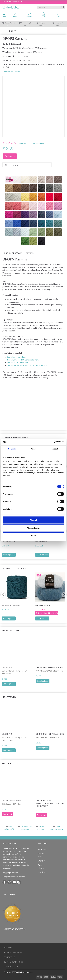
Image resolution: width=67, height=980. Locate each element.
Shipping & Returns (11, 873)
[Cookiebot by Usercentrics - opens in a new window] (54, 442)
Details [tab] (33, 449)
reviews (22, 143)
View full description (11, 71)
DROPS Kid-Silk (43, 605)
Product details (13, 253)
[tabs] (58, 15)
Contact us (9, 957)
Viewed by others (11, 630)
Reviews (30, 253)
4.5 (8, 25)
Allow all (34, 520)
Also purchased (11, 764)
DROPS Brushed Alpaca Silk (50, 667)
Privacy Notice (11, 967)
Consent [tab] (12, 449)
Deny (34, 536)
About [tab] (55, 449)
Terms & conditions (13, 962)
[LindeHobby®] (10, 7)
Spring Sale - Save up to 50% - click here (13, 1)
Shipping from (9, 23)
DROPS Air (7, 667)
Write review (38, 143)
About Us (8, 948)
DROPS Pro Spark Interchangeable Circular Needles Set (50, 803)
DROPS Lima (41, 541)
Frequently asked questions (14, 877)
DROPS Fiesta (8, 541)
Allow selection (33, 528)
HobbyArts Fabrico (12, 605)
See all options (9, 555)
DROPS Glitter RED (11, 800)
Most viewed (9, 697)
